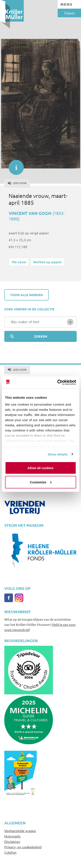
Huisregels (12, 836)
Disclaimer (12, 841)
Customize (41, 482)
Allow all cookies (40, 468)
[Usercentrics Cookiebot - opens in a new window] (58, 382)
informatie (14, 165)
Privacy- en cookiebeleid (23, 847)
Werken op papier (47, 262)
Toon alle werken (26, 295)
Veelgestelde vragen (20, 831)
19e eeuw (19, 262)
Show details (58, 454)
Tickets (69, 13)
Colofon (10, 852)
